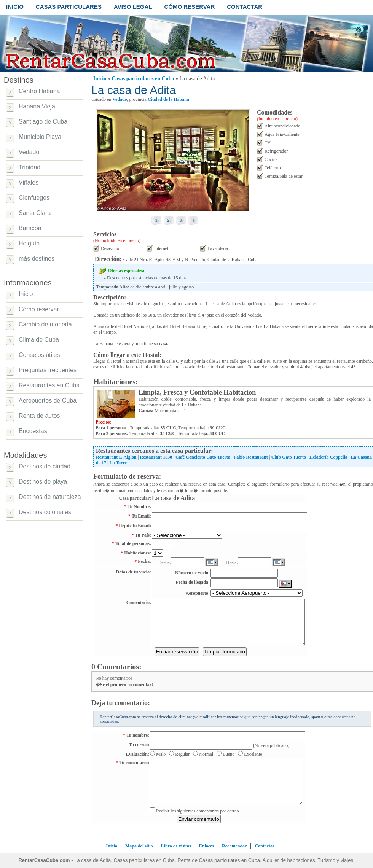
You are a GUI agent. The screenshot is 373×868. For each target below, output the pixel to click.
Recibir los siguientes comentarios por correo (198, 811)
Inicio (100, 79)
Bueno (229, 754)
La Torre (118, 463)
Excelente (253, 754)
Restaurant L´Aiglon (116, 457)
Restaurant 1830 (156, 457)
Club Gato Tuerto (289, 457)
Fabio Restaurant (251, 457)
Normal (206, 754)
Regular (182, 754)
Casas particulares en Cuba (143, 79)
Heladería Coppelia (328, 457)
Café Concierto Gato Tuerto (203, 457)
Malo (161, 754)
